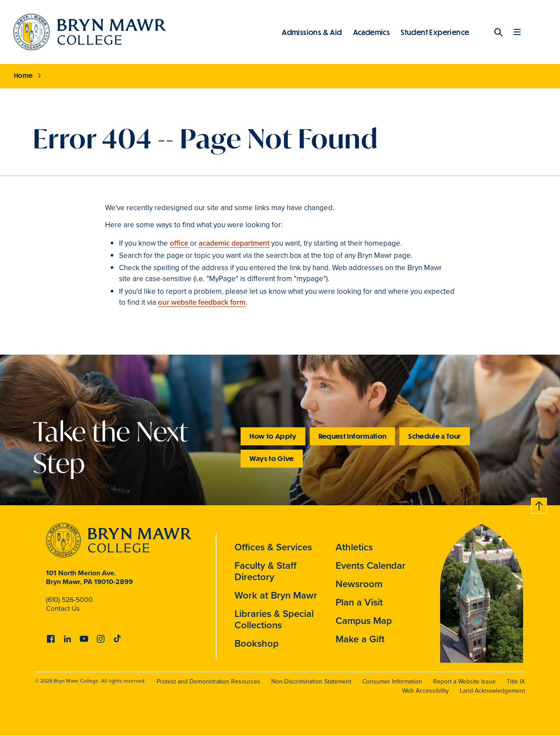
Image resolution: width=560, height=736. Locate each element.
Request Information (353, 436)
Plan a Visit (359, 602)
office (180, 243)
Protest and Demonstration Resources (208, 681)
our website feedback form (202, 302)
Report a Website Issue (464, 681)
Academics (372, 32)
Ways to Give (271, 458)
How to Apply (273, 436)
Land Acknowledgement (492, 691)
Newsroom (359, 584)
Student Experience (435, 32)
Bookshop (257, 643)
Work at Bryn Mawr (276, 595)
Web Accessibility (425, 691)
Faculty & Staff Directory (266, 571)
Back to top (539, 504)
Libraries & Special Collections (274, 619)
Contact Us (63, 608)
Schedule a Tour (434, 436)
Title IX (516, 681)
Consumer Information (392, 681)
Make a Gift (360, 639)
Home (23, 75)
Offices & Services (273, 547)
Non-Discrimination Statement (311, 681)
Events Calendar (371, 565)
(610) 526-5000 (69, 600)
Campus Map (364, 621)
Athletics (354, 547)
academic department (234, 243)
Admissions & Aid (312, 32)
